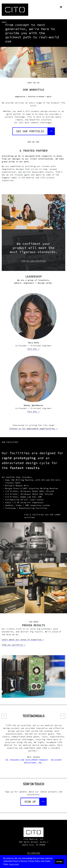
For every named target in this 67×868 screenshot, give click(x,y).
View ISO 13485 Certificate (34, 261)
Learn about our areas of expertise (23, 640)
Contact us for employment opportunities (34, 429)
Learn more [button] (14, 864)
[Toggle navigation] (61, 7)
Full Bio (34, 349)
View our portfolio (14, 645)
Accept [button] (59, 862)
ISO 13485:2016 (34, 853)
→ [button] (64, 716)
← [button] (5, 716)
